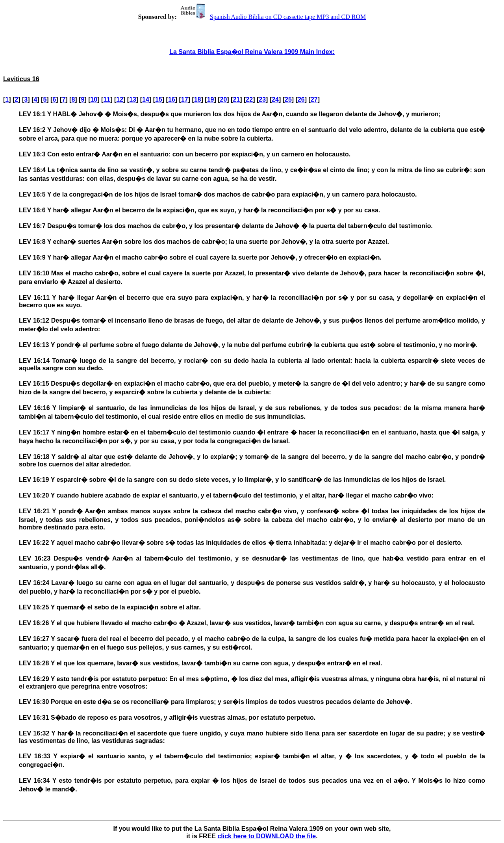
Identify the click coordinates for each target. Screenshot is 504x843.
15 (159, 99)
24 (275, 99)
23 (262, 99)
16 (172, 99)
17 (185, 99)
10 (94, 99)
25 (288, 99)
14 (146, 99)
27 (314, 99)
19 (211, 99)
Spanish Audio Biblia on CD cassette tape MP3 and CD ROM (272, 17)
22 (249, 99)
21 (236, 99)
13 (133, 99)
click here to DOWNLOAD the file (267, 836)
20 (224, 99)
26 (301, 99)
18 (198, 99)
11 (107, 99)
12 (120, 99)
